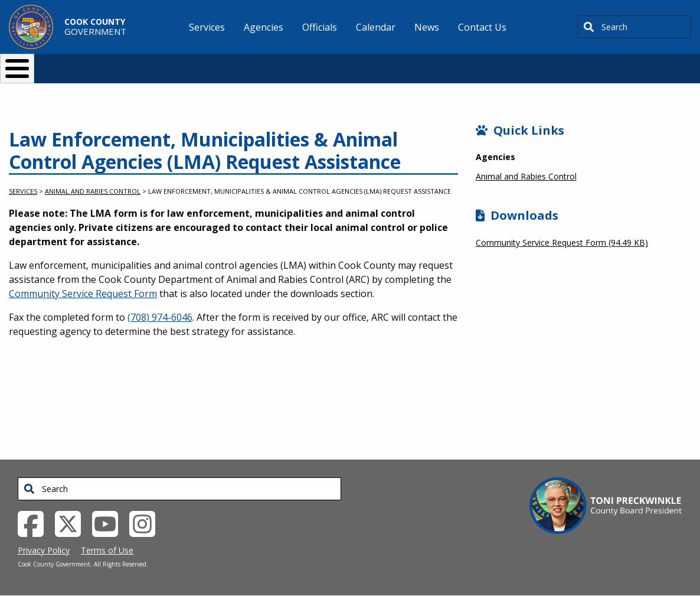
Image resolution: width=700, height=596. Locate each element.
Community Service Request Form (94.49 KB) (562, 242)
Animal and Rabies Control (93, 191)
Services (23, 191)
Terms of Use (107, 550)
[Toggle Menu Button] (17, 69)
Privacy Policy (44, 550)
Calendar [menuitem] (376, 27)
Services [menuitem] (207, 27)
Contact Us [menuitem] (482, 27)
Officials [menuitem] (320, 27)
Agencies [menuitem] (264, 27)
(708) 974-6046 (160, 317)
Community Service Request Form (83, 294)
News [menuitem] (427, 27)
